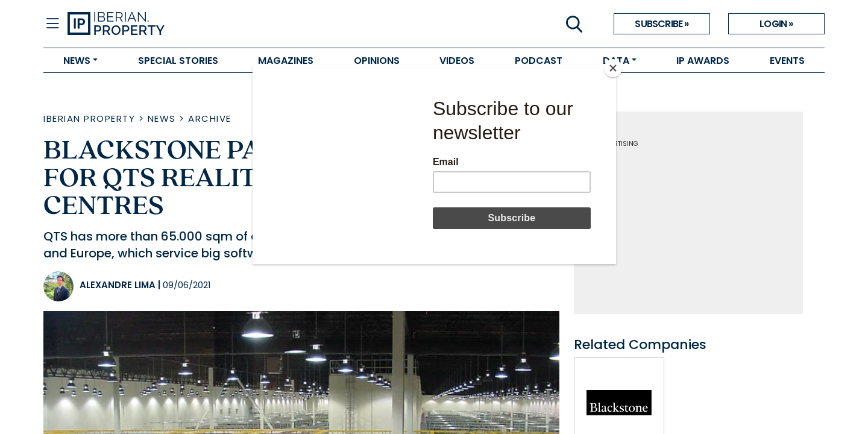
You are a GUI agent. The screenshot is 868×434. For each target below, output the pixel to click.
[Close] (613, 68)
